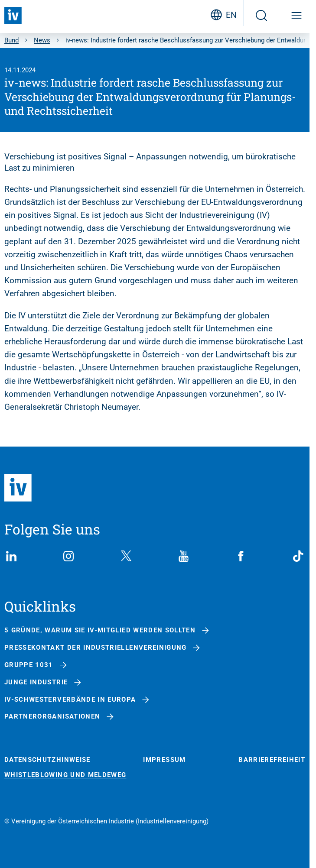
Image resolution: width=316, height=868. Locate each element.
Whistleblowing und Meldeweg (65, 775)
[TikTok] (298, 556)
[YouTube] (183, 556)
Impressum (164, 760)
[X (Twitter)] (126, 556)
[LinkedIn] (11, 556)
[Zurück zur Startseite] (13, 16)
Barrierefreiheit (272, 760)
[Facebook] (241, 556)
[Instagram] (68, 556)
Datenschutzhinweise (47, 760)
